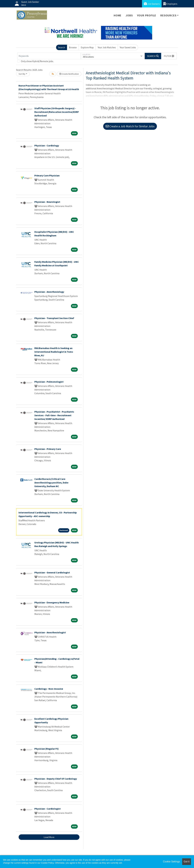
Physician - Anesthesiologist (50, 632)
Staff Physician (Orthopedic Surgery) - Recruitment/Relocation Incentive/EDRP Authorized (57, 112)
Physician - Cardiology (47, 145)
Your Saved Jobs (128, 47)
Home (118, 15)
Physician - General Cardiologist (52, 572)
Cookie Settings (171, 862)
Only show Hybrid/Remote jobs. (37, 61)
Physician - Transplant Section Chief (54, 318)
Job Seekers (152, 4)
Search (62, 47)
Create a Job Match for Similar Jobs (130, 126)
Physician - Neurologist (47, 202)
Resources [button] (168, 15)
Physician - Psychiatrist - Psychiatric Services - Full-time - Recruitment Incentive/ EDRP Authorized (54, 415)
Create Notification (69, 74)
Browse (73, 47)
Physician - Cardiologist (48, 809)
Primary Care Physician (47, 175)
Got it (187, 862)
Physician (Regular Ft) (47, 749)
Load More (49, 837)
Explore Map (87, 47)
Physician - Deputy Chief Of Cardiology (56, 779)
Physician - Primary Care (48, 449)
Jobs (129, 15)
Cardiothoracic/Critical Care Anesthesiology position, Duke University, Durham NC (51, 483)
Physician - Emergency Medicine (52, 602)
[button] (169, 56)
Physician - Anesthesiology (49, 292)
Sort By (22, 74)
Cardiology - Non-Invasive (49, 689)
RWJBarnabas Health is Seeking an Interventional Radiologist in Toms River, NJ (54, 352)
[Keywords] (49, 56)
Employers (170, 4)
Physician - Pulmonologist (49, 382)
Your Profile (147, 15)
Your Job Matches (107, 47)
